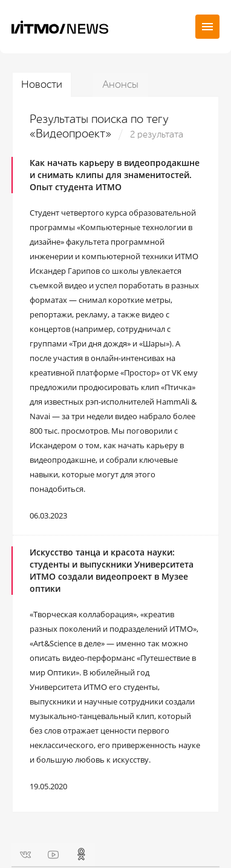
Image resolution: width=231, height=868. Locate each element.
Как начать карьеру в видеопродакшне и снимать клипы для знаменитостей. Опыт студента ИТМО (115, 175)
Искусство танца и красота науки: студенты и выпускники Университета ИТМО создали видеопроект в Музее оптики (112, 570)
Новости (42, 84)
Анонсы (120, 84)
